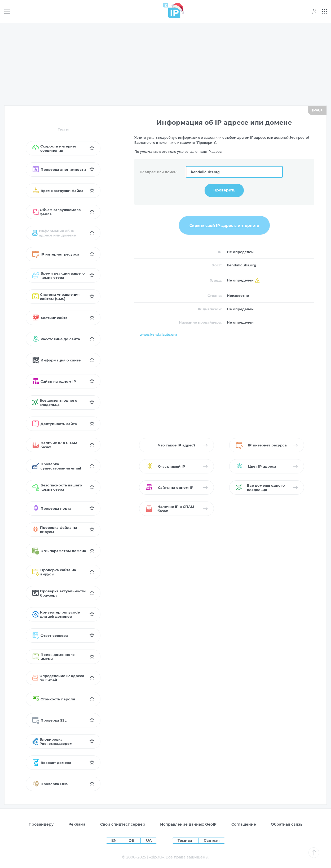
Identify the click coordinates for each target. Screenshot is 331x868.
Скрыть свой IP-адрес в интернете (224, 225)
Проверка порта (52, 508)
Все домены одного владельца (55, 402)
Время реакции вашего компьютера (59, 275)
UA (149, 840)
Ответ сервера (50, 636)
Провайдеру (41, 824)
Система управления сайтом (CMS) (56, 297)
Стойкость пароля (54, 699)
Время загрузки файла (58, 191)
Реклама (77, 824)
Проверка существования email (57, 466)
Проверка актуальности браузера (59, 593)
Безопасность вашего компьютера (57, 487)
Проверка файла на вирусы (55, 530)
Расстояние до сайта (56, 339)
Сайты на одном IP (54, 381)
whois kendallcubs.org (158, 335)
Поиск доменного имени (54, 657)
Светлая (212, 840)
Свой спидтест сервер (123, 824)
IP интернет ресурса (56, 254)
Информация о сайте (56, 360)
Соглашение (244, 824)
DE (132, 840)
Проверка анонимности (59, 169)
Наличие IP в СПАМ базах (55, 445)
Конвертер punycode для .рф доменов (56, 614)
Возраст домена (52, 763)
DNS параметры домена (59, 551)
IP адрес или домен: (159, 172)
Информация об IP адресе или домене (54, 233)
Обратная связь (287, 824)
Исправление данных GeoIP (188, 824)
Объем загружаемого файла (57, 212)
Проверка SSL (49, 720)
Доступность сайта (55, 424)
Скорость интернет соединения (54, 148)
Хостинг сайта (50, 318)
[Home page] (172, 10)
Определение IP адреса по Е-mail (58, 678)
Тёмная (185, 840)
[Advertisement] (166, 64)
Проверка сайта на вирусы (54, 572)
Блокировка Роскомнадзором (52, 741)
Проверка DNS (50, 784)
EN (114, 840)
